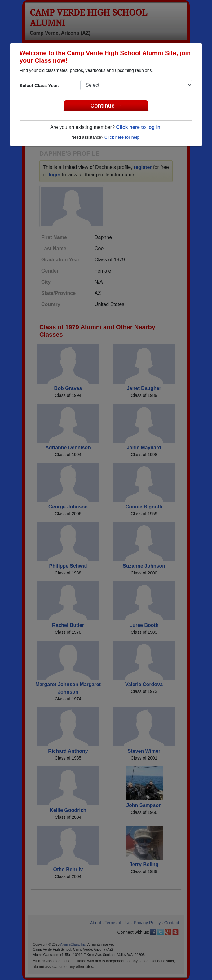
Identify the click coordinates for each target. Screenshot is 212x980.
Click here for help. (123, 137)
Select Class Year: (40, 85)
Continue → (106, 106)
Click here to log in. (139, 127)
